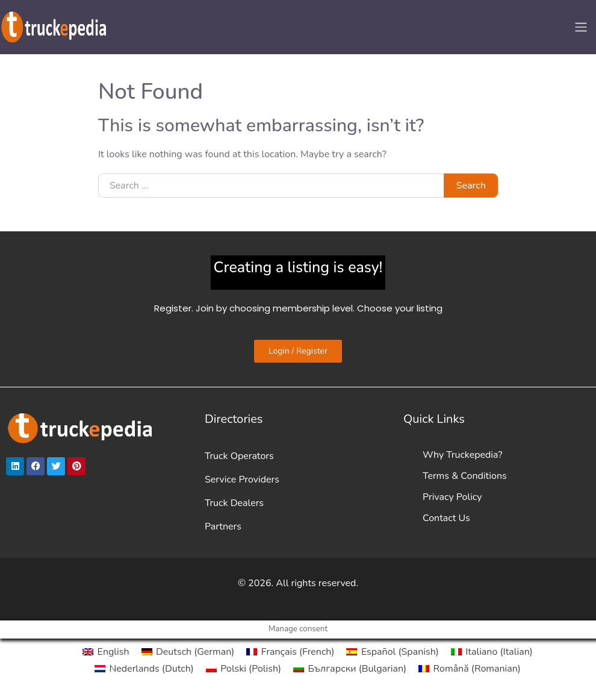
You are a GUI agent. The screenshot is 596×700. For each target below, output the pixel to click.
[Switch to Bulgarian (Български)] (350, 669)
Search (471, 186)
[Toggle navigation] (581, 27)
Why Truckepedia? (462, 455)
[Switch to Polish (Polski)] (244, 669)
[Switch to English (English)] (106, 652)
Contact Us (446, 518)
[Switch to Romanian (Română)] (470, 669)
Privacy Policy (452, 497)
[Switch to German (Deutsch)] (188, 652)
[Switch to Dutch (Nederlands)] (144, 669)
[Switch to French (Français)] (290, 652)
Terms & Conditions (465, 476)
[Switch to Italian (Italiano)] (492, 652)
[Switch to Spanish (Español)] (392, 652)
